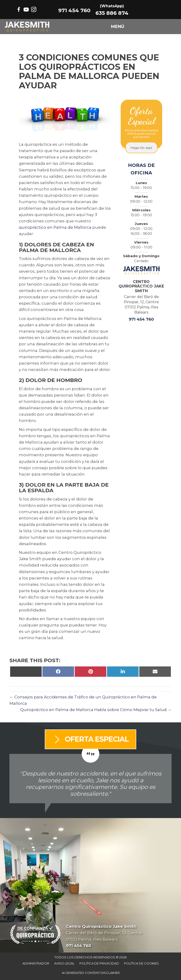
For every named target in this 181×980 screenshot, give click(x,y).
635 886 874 (112, 13)
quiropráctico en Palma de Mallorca (55, 227)
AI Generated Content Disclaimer (91, 973)
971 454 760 (74, 11)
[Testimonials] (90, 779)
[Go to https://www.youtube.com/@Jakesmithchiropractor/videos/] (26, 10)
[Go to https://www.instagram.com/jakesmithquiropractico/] (34, 10)
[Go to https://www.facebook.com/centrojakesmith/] (19, 10)
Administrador (36, 963)
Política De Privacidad (99, 963)
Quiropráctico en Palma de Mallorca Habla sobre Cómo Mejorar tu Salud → (96, 710)
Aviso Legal (64, 963)
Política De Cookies (141, 963)
